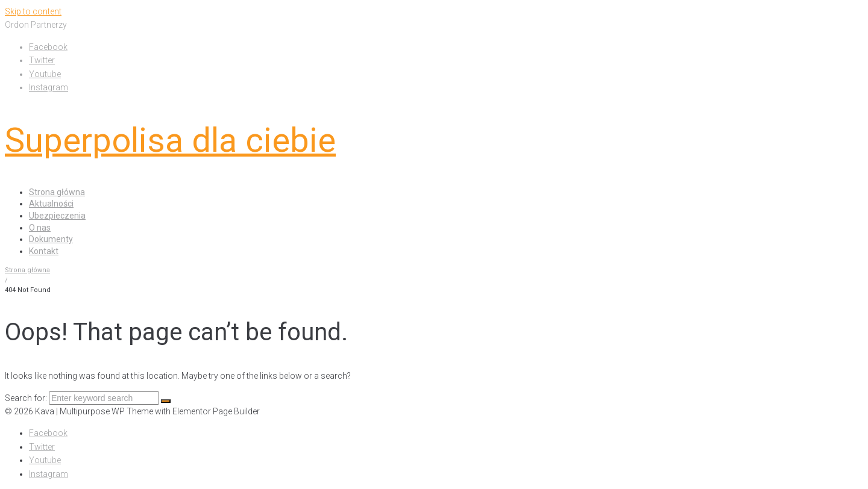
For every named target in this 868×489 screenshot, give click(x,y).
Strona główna (57, 192)
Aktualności (51, 204)
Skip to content (33, 11)
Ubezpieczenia (57, 216)
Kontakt (44, 251)
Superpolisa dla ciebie (170, 140)
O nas (40, 228)
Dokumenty (51, 239)
